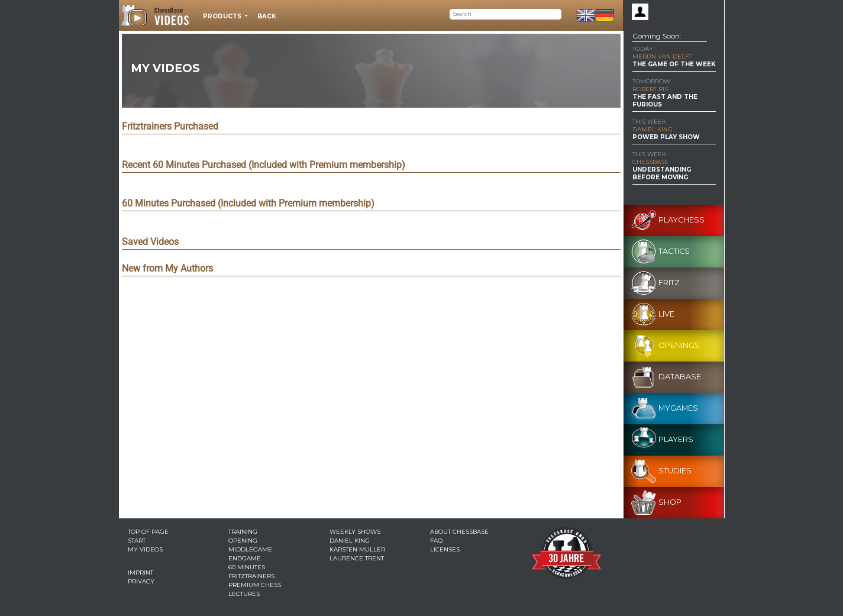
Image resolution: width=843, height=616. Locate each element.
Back (267, 16)
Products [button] (223, 16)
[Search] (506, 14)
